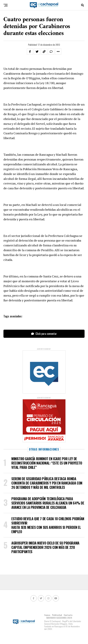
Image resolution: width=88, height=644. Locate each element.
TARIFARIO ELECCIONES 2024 (59, 618)
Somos (47, 615)
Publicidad (57, 615)
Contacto (68, 615)
